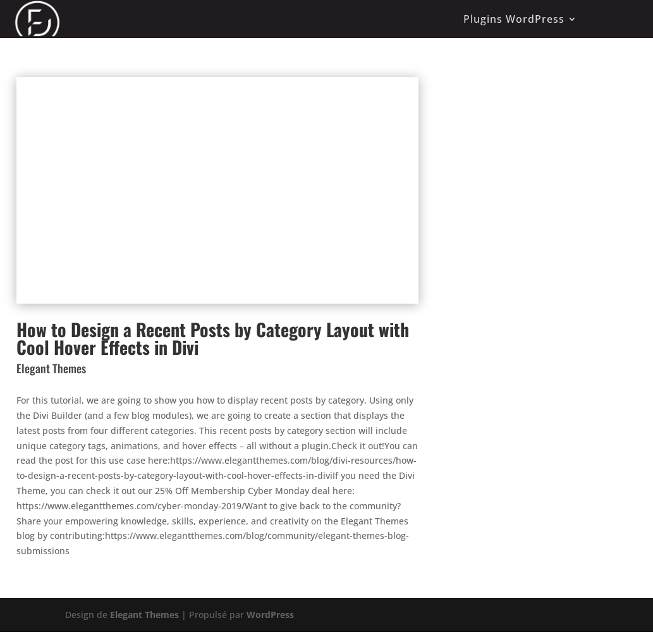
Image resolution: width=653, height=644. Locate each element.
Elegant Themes (144, 615)
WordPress (270, 615)
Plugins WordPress (514, 19)
